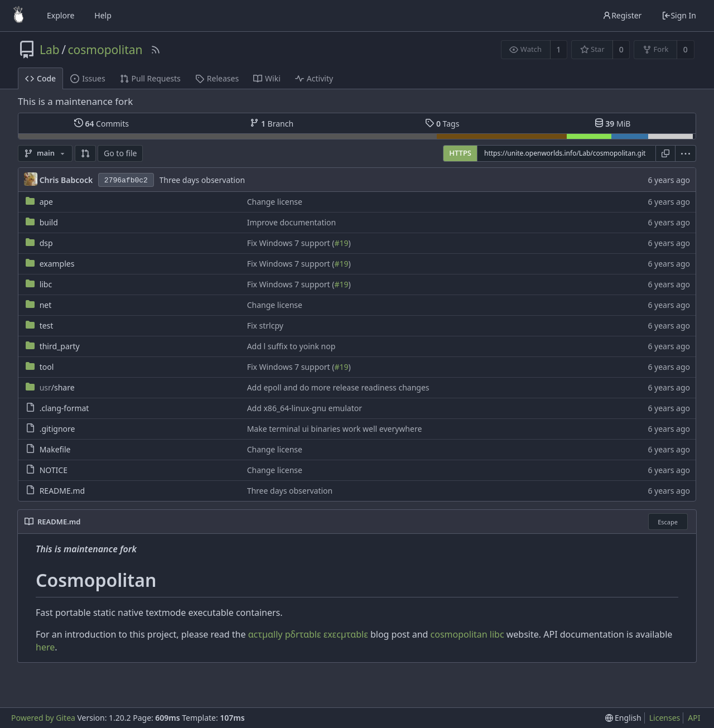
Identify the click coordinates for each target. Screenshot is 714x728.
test (47, 326)
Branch (272, 123)
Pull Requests (150, 78)
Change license (275, 202)
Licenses (665, 718)
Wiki (267, 78)
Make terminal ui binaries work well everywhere (335, 429)
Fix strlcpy (265, 326)
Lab (50, 50)
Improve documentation (292, 222)
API (694, 718)
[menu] (686, 153)
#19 (341, 243)
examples (57, 264)
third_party (60, 346)
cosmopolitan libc (467, 634)
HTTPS (460, 153)
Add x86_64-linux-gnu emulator (305, 408)
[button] (85, 153)
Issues (88, 78)
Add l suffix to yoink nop (291, 346)
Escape (668, 522)
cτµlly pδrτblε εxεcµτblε (308, 634)
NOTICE (54, 470)
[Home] (18, 16)
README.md (62, 491)
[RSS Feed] (156, 50)
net (46, 305)
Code (40, 78)
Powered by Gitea (43, 718)
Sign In (679, 15)
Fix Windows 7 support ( (291, 243)
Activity (314, 78)
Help (103, 15)
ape (46, 202)
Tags (442, 123)
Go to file (120, 153)
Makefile (55, 449)
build (49, 222)
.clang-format (64, 408)
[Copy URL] (665, 153)
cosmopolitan (105, 50)
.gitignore (57, 429)
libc (46, 284)
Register (622, 15)
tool (47, 367)
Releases (217, 78)
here (45, 647)
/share (57, 387)
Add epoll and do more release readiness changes (338, 387)
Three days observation (202, 180)
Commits (102, 123)
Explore (61, 15)
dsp (46, 243)
